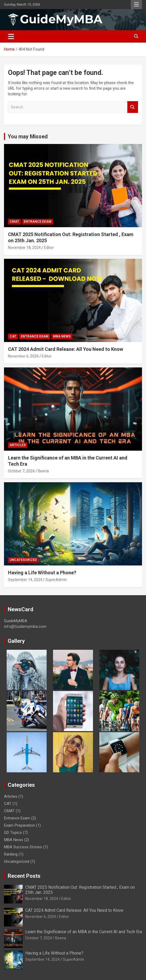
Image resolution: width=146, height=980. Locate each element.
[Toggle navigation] (11, 36)
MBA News (62, 336)
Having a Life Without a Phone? (42, 573)
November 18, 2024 (24, 248)
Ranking (11, 854)
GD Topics (13, 833)
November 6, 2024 (23, 356)
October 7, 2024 (21, 471)
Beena (43, 471)
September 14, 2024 (25, 580)
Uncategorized (23, 560)
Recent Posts (24, 876)
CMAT (14, 222)
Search (133, 107)
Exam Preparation (19, 825)
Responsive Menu (136, 5)
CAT (13, 336)
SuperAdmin (56, 580)
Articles (18, 445)
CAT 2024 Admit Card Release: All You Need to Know (66, 349)
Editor (49, 248)
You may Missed (28, 136)
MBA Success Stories (23, 847)
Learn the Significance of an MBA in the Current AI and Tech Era (84, 932)
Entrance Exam (38, 222)
